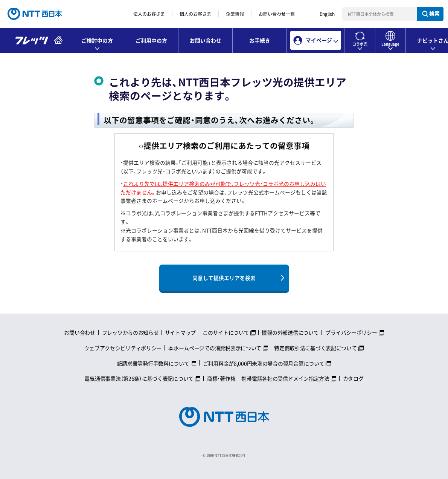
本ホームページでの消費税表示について (215, 348)
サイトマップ (180, 332)
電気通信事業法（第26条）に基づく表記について (139, 378)
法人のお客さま (149, 14)
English (327, 14)
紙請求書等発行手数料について (153, 363)
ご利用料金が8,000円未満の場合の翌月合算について (264, 363)
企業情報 (235, 14)
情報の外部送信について (290, 332)
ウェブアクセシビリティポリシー (123, 348)
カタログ (353, 378)
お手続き (260, 40)
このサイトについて (226, 332)
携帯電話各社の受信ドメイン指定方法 (285, 378)
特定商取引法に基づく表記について (315, 348)
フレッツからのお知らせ (130, 332)
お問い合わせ (206, 40)
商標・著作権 (221, 378)
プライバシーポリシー (351, 332)
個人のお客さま (195, 14)
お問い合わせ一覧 (277, 14)
